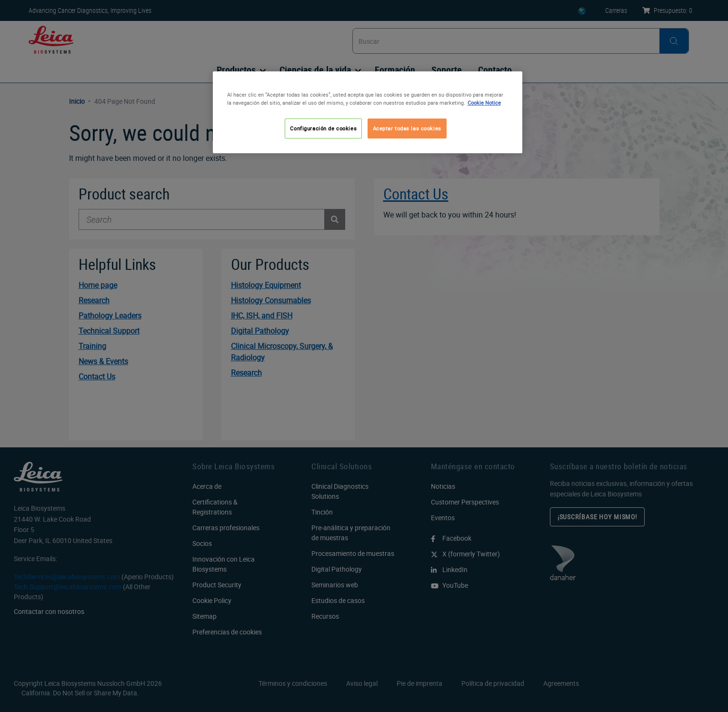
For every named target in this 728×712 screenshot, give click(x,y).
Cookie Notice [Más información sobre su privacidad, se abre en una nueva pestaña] (484, 103)
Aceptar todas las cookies (407, 128)
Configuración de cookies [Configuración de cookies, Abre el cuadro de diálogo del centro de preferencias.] (323, 128)
